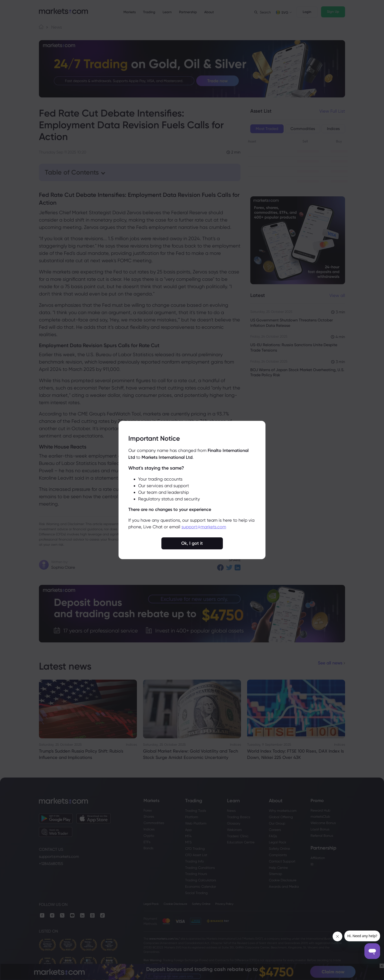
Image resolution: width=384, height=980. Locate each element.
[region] (192, 490)
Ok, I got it (192, 543)
